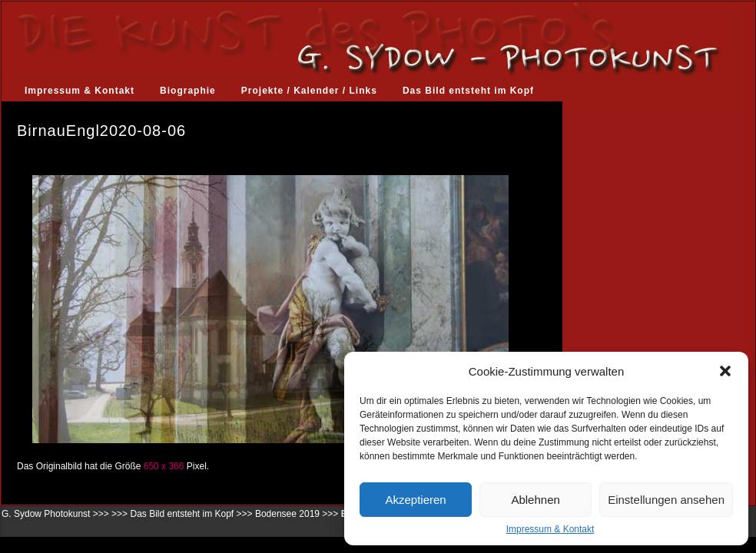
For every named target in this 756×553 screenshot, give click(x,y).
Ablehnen (535, 500)
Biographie (188, 91)
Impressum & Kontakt (550, 529)
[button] (725, 371)
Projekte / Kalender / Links (309, 91)
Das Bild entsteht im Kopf (468, 91)
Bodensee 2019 (287, 514)
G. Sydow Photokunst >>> (55, 514)
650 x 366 (164, 466)
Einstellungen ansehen (666, 500)
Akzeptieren (415, 500)
